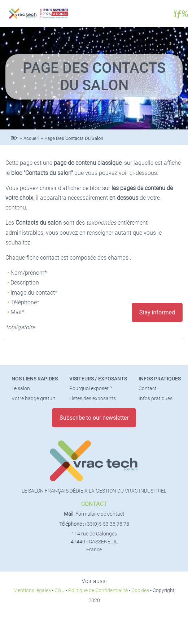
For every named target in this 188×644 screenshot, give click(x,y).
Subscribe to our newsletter (94, 418)
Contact (148, 389)
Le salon (21, 389)
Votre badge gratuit (33, 399)
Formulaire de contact (100, 514)
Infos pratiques (160, 379)
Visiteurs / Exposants (98, 379)
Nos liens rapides (35, 379)
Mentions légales (32, 590)
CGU (60, 590)
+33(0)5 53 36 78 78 (107, 524)
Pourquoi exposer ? (91, 389)
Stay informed (157, 312)
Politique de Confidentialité (98, 590)
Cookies (140, 590)
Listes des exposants (93, 399)
